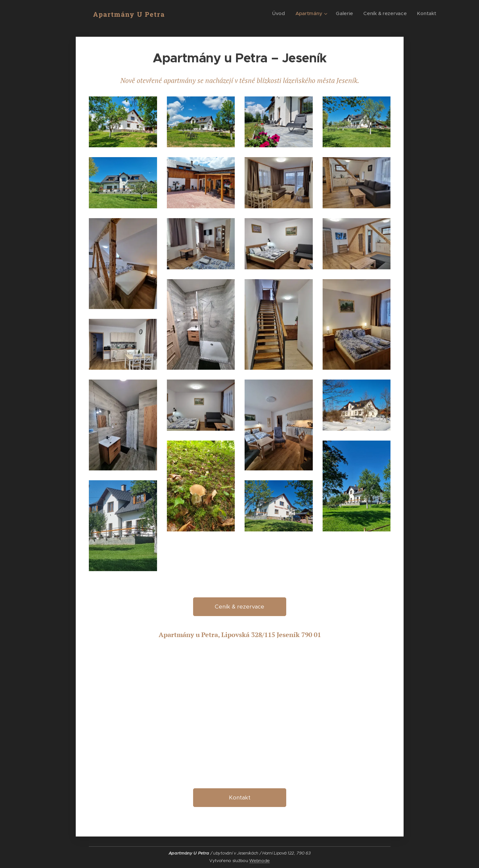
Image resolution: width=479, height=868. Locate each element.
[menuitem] (277, 13)
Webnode (259, 861)
